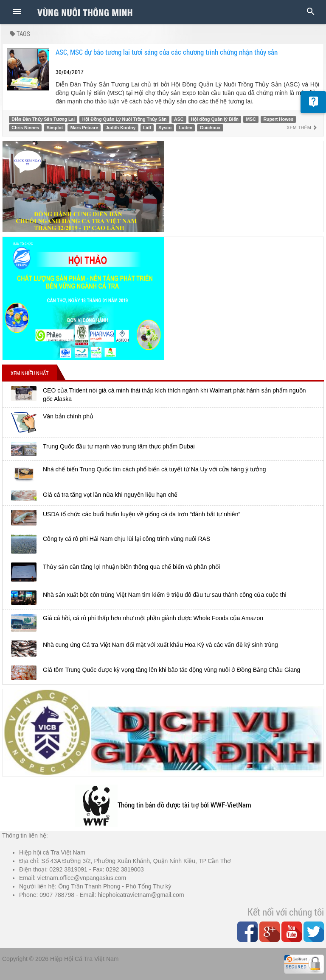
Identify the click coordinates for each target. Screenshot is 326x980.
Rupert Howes (278, 119)
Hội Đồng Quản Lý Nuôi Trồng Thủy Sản (125, 119)
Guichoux (210, 128)
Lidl (147, 128)
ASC (179, 119)
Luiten (186, 128)
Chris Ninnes (25, 128)
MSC (251, 119)
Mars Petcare (84, 128)
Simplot (55, 128)
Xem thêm (302, 128)
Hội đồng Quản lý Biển (215, 119)
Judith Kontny (121, 128)
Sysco (165, 128)
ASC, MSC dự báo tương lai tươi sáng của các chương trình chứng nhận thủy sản (167, 52)
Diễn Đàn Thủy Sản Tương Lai (43, 119)
